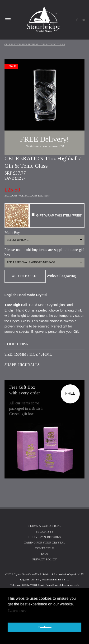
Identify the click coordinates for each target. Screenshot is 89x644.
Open (8, 20)
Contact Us (45, 548)
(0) (83, 20)
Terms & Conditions (44, 526)
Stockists (45, 532)
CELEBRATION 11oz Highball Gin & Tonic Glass (35, 44)
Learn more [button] (17, 611)
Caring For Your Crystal (44, 543)
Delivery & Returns (45, 537)
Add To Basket (25, 276)
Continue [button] (45, 627)
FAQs (44, 554)
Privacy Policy (45, 559)
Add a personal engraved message (31, 262)
